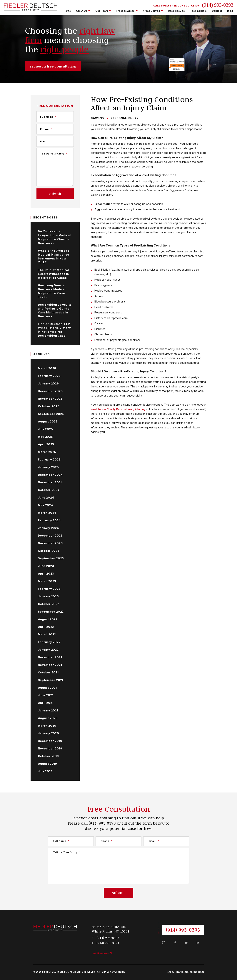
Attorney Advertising (111, 972)
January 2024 (48, 528)
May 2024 (45, 505)
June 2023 (46, 566)
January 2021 (48, 710)
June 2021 (46, 695)
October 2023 (49, 551)
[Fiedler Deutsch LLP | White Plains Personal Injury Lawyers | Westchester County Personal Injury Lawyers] (31, 9)
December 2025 (50, 391)
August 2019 (47, 764)
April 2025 (46, 444)
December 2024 (50, 475)
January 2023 (48, 596)
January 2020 (49, 733)
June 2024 (46, 498)
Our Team (102, 11)
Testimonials (198, 11)
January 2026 (48, 383)
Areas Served (151, 11)
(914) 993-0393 (218, 5)
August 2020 (48, 718)
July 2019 (45, 771)
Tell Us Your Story (54, 154)
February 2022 (49, 642)
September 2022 (51, 612)
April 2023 (46, 574)
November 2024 (50, 482)
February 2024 (49, 520)
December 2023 (50, 536)
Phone (46, 129)
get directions (100, 953)
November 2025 (50, 399)
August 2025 (48, 421)
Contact (217, 11)
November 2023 (50, 543)
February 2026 (49, 376)
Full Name (49, 117)
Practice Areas (125, 11)
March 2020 (47, 726)
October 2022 (49, 604)
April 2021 (46, 703)
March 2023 (47, 581)
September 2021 (51, 680)
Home (67, 11)
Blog (230, 11)
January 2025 (48, 467)
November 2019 (50, 748)
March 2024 (47, 513)
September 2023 (51, 558)
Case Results (176, 11)
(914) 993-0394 (108, 943)
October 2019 (48, 756)
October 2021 (48, 672)
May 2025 (45, 437)
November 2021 (50, 665)
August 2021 (47, 688)
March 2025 (47, 452)
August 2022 (48, 619)
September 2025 (51, 414)
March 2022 (47, 634)
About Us (82, 11)
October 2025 (49, 406)
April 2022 (46, 627)
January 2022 (48, 650)
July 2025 (45, 429)
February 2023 (49, 589)
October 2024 (49, 490)
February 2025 (49, 459)
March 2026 (47, 368)
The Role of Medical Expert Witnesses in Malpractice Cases (53, 274)
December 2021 (50, 657)
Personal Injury (125, 118)
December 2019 (50, 741)
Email (45, 141)
